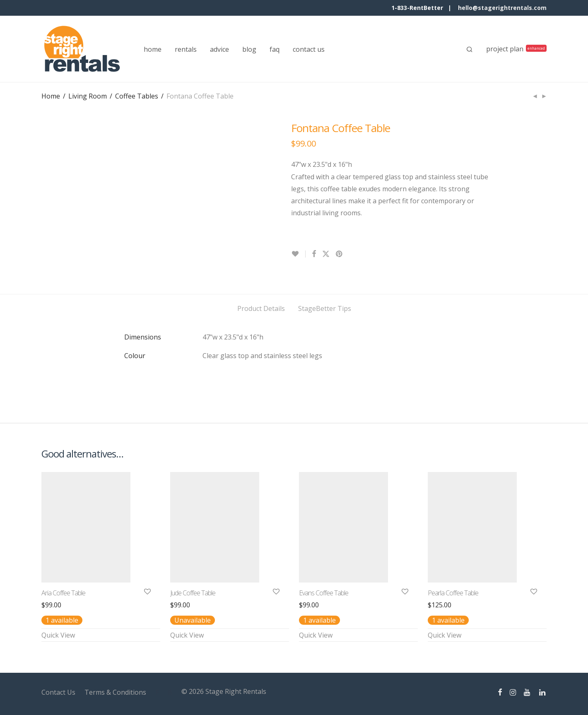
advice (219, 49)
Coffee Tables (137, 96)
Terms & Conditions (115, 692)
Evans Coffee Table (324, 593)
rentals (186, 49)
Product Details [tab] (261, 308)
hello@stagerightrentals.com (502, 8)
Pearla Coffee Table (453, 593)
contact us (309, 49)
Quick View (58, 635)
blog (249, 49)
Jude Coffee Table (193, 593)
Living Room (88, 96)
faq (275, 49)
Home (51, 96)
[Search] (470, 49)
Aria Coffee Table (63, 593)
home (153, 49)
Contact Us (58, 692)
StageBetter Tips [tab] (325, 308)
